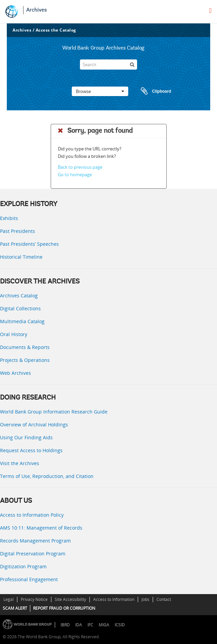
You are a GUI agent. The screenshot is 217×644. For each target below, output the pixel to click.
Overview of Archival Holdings (34, 425)
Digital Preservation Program (33, 554)
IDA (79, 625)
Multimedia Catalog (22, 321)
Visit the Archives (20, 463)
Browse (100, 91)
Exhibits (9, 218)
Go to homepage (75, 174)
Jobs (145, 599)
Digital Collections (20, 308)
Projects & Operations (25, 360)
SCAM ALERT (15, 608)
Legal (9, 599)
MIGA (104, 625)
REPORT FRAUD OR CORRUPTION (64, 608)
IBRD (65, 625)
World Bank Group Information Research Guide (54, 412)
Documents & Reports (25, 347)
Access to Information (114, 599)
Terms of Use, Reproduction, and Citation (47, 476)
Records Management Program (35, 541)
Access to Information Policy (32, 515)
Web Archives (15, 373)
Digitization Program (23, 566)
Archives (37, 10)
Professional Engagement (29, 579)
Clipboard (153, 91)
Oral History (14, 334)
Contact (164, 599)
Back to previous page (80, 167)
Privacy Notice (34, 599)
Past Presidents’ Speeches (29, 244)
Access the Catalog (56, 30)
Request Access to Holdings (31, 450)
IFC (90, 625)
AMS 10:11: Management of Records (41, 528)
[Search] (108, 65)
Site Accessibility (70, 599)
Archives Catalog (19, 296)
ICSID (120, 625)
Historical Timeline (21, 257)
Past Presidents (18, 231)
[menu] (210, 11)
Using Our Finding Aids (26, 437)
